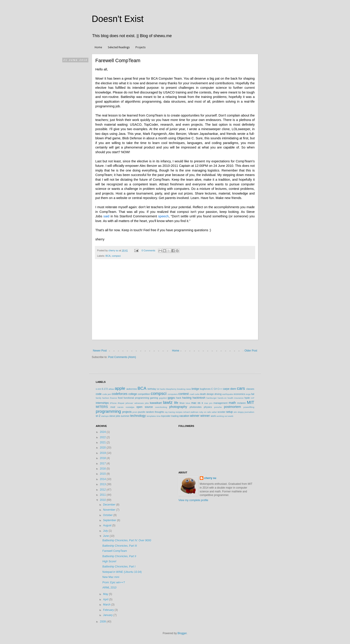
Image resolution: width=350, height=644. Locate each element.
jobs (147, 403)
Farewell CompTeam (115, 551)
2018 (103, 458)
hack (179, 398)
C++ (220, 389)
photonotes (195, 407)
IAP (253, 398)
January (108, 615)
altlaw (111, 389)
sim (235, 412)
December (110, 505)
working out (222, 416)
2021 (103, 443)
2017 (103, 464)
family (99, 398)
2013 (103, 484)
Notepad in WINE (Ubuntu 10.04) (122, 572)
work (213, 416)
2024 (103, 432)
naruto (120, 407)
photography (178, 407)
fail (253, 394)
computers (173, 394)
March (107, 605)
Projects (141, 47)
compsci (116, 256)
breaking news (184, 389)
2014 (103, 479)
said (106, 216)
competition (144, 394)
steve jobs (115, 416)
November (110, 510)
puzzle (142, 412)
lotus (188, 403)
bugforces (205, 389)
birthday (152, 389)
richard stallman (191, 412)
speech (163, 216)
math (232, 403)
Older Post (251, 351)
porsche (218, 407)
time (158, 416)
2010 (103, 500)
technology (138, 416)
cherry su (210, 478)
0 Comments (148, 250)
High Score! (109, 561)
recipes (179, 412)
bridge (195, 389)
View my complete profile (193, 500)
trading (175, 416)
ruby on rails (205, 412)
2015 (103, 474)
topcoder (166, 416)
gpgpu (171, 398)
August (108, 525)
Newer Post (100, 351)
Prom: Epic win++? (114, 583)
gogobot (163, 398)
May (106, 594)
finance (114, 398)
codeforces (120, 394)
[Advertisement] (175, 306)
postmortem (232, 407)
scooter (221, 412)
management (220, 403)
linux (182, 403)
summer (125, 416)
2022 (103, 437)
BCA (108, 256)
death (203, 394)
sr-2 (98, 416)
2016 (103, 469)
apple (120, 388)
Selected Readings (119, 47)
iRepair (121, 403)
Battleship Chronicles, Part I (119, 567)
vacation (184, 416)
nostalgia (130, 407)
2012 (103, 490)
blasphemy (171, 389)
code (99, 394)
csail (192, 394)
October (108, 515)
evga (248, 394)
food (120, 398)
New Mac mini (111, 577)
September (110, 520)
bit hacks (161, 389)
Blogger (182, 633)
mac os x (197, 403)
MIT (251, 402)
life (176, 403)
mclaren (242, 403)
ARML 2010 (109, 588)
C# (215, 389)
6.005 (98, 389)
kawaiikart (156, 403)
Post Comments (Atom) (122, 357)
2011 (103, 495)
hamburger (212, 398)
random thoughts (155, 412)
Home (98, 47)
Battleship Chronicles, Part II (119, 556)
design (210, 394)
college (133, 394)
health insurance (235, 398)
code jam (107, 394)
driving (218, 394)
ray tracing (170, 412)
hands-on (222, 398)
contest (183, 394)
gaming (154, 398)
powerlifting (249, 407)
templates (151, 416)
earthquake (228, 394)
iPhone (113, 403)
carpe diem (229, 389)
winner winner (200, 416)
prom (135, 412)
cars (241, 388)
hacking (187, 398)
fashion (106, 398)
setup (229, 412)
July (106, 531)
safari (214, 412)
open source (145, 407)
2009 (103, 622)
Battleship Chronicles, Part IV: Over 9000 (127, 540)
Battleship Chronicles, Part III (120, 546)
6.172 (105, 389)
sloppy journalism (246, 412)
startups (105, 416)
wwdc (231, 416)
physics (208, 407)
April (106, 600)
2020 (103, 448)
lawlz (168, 402)
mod (113, 407)
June (106, 536)
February (109, 610)
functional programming (136, 398)
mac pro (208, 403)
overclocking (161, 407)
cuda (197, 394)
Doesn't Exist (118, 19)
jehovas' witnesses (135, 403)
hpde (247, 398)
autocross (132, 389)
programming (108, 411)
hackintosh (199, 398)
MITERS (102, 407)
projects (127, 412)
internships (102, 403)
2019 (103, 453)
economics (240, 394)
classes (250, 389)
